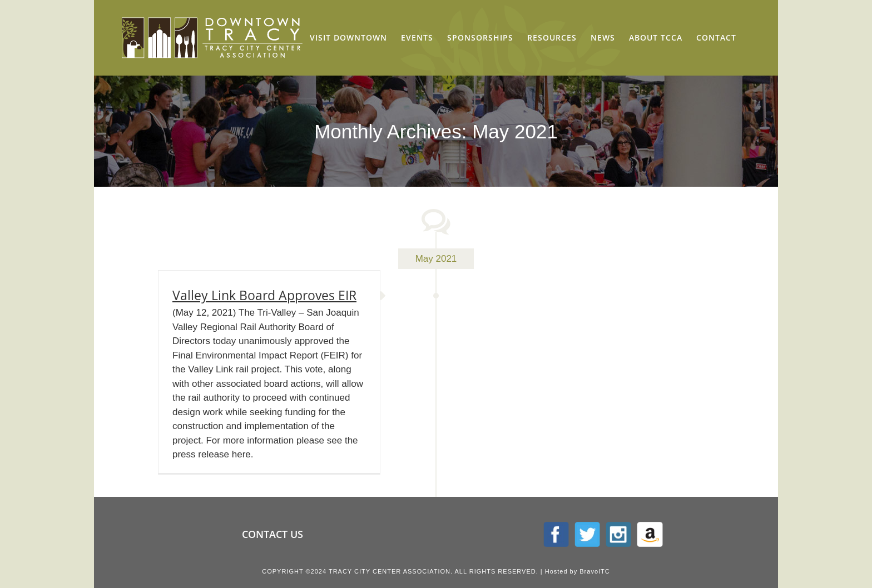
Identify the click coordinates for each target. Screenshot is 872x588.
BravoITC (594, 571)
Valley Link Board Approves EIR (264, 295)
